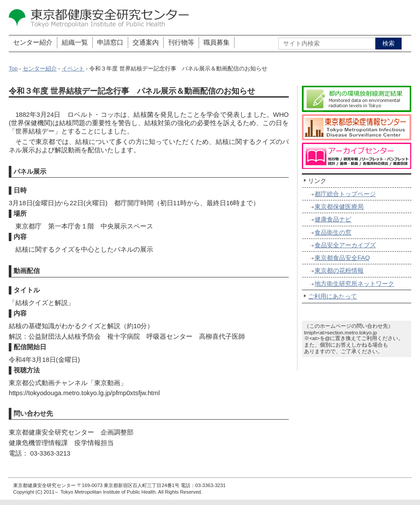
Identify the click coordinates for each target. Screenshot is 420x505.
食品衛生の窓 (333, 232)
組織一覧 (75, 42)
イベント (73, 69)
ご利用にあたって (332, 296)
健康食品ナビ (333, 219)
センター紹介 (33, 42)
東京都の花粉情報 (339, 270)
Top (13, 69)
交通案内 (146, 42)
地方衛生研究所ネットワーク (354, 284)
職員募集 (217, 42)
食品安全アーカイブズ (345, 245)
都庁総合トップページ (345, 194)
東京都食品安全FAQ (342, 258)
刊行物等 (181, 42)
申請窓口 (110, 42)
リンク (317, 181)
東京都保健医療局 (339, 207)
